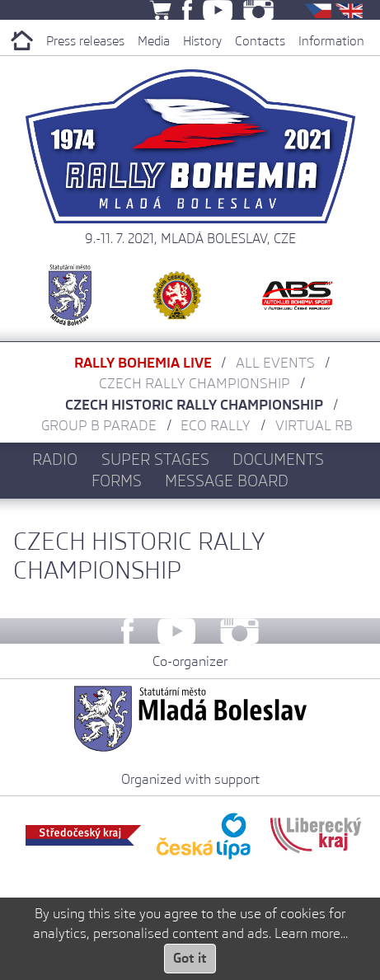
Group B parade (99, 425)
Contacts (260, 41)
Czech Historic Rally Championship (194, 405)
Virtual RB (314, 425)
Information (331, 41)
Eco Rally (216, 425)
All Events (275, 363)
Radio (55, 459)
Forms (117, 481)
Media (154, 41)
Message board (227, 481)
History (202, 41)
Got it (190, 958)
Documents (278, 459)
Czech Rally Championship (195, 383)
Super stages (155, 459)
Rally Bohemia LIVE (143, 363)
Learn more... (311, 933)
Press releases (85, 41)
